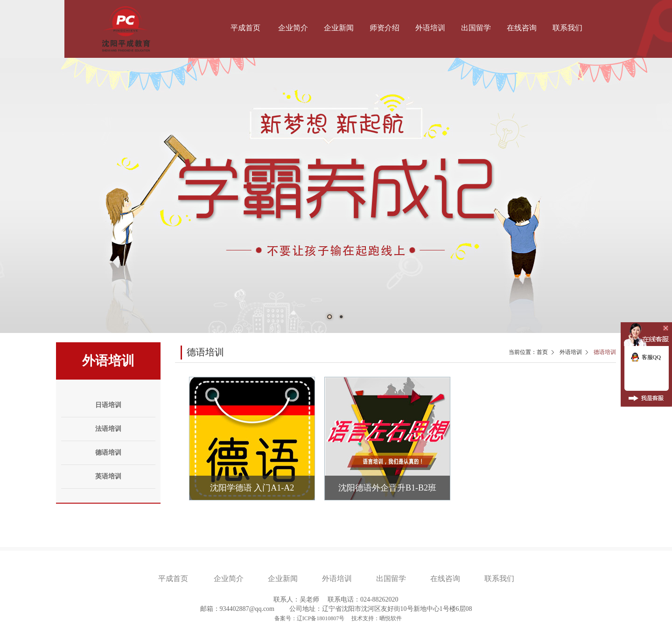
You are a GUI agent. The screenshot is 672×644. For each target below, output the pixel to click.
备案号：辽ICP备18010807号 (310, 618)
